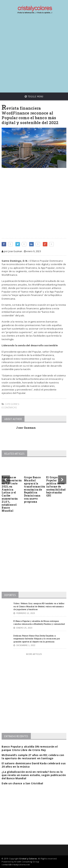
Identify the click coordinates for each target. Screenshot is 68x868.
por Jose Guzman (12, 251)
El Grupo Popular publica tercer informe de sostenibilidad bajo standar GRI (56, 486)
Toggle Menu (34, 96)
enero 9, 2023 (32, 251)
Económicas (9, 407)
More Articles (34, 654)
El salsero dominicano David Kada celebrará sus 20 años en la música (34, 765)
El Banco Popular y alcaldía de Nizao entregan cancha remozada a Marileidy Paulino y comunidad (39, 623)
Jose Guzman (26, 428)
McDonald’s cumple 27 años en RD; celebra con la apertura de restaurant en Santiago (33, 757)
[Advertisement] (34, 53)
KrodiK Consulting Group (27, 862)
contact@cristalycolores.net (16, 864)
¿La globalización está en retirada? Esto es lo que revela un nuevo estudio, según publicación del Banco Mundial (34, 775)
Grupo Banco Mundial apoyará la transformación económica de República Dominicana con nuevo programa (35, 489)
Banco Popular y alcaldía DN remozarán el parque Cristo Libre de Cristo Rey (30, 748)
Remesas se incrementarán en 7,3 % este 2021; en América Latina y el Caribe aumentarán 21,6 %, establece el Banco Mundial (12, 494)
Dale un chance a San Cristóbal (22, 783)
